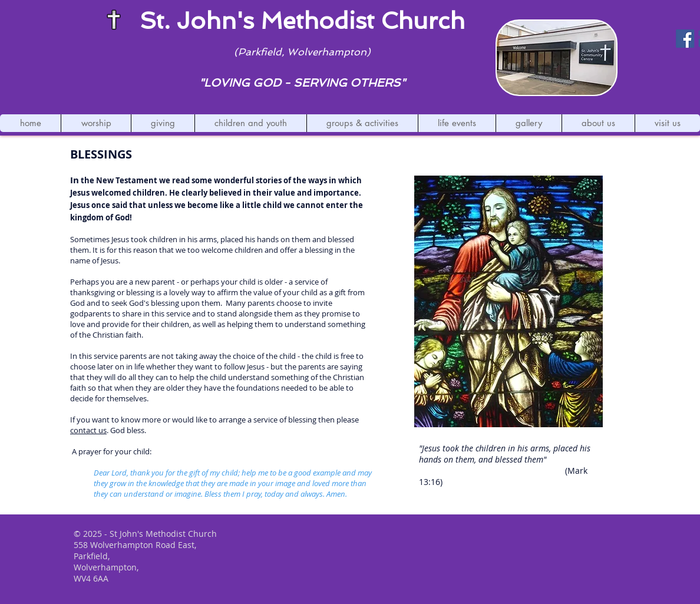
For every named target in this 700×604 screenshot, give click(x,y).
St (152, 21)
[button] (96, 123)
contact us (88, 430)
